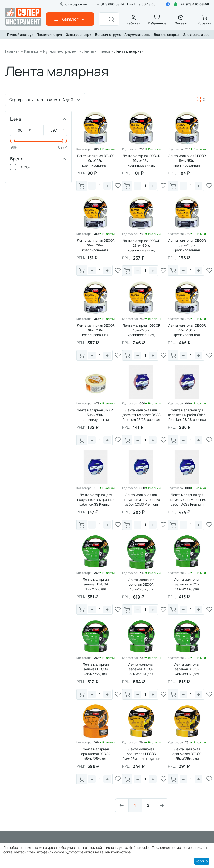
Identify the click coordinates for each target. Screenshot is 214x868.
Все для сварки (166, 35)
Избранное (157, 20)
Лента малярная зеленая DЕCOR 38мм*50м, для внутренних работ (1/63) (141, 671)
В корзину (82, 186)
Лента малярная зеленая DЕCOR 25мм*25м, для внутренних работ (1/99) (187, 587)
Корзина (204, 20)
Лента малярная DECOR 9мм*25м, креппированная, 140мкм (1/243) (96, 163)
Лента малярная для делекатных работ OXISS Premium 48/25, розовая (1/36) (187, 417)
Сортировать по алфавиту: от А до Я (41, 100)
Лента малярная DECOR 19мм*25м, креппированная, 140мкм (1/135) (141, 163)
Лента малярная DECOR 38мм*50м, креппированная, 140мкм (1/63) (96, 332)
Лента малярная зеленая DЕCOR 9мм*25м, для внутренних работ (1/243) (96, 589)
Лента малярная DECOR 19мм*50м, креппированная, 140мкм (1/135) (187, 163)
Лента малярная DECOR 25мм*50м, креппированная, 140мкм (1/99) (141, 248)
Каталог (31, 51)
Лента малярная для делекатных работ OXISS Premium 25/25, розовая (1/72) (141, 417)
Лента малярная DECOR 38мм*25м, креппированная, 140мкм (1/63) (187, 248)
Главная (12, 51)
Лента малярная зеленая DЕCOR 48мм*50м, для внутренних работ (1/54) (187, 671)
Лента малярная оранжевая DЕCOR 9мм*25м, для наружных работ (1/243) (141, 756)
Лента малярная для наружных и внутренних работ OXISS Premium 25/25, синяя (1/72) (96, 502)
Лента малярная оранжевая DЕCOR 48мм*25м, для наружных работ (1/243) (96, 756)
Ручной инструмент (19, 35)
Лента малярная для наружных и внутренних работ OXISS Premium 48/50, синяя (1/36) (187, 502)
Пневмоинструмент (48, 35)
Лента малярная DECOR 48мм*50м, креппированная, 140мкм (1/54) (187, 332)
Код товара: (84, 149)
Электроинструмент (78, 35)
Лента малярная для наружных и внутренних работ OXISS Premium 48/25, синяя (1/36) (141, 502)
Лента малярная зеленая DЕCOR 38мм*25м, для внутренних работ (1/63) (96, 671)
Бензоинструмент (107, 35)
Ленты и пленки (96, 51)
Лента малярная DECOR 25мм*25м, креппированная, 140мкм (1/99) (96, 248)
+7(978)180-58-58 (195, 4)
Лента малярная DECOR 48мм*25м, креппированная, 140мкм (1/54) (141, 332)
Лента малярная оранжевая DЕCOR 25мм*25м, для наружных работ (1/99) (187, 756)
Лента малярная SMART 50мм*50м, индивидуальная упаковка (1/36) (96, 417)
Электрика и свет (195, 35)
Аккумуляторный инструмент (136, 35)
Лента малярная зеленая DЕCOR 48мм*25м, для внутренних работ (141, 587)
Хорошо (202, 861)
